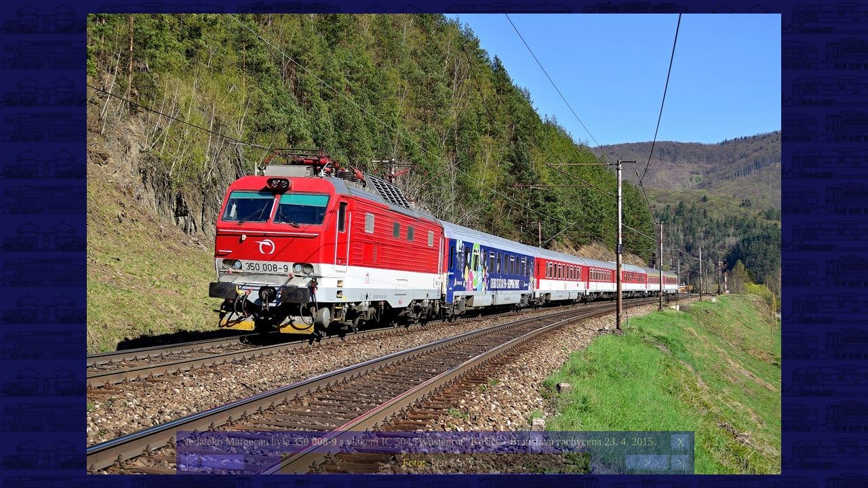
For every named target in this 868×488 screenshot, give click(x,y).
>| (680, 463)
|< (190, 463)
